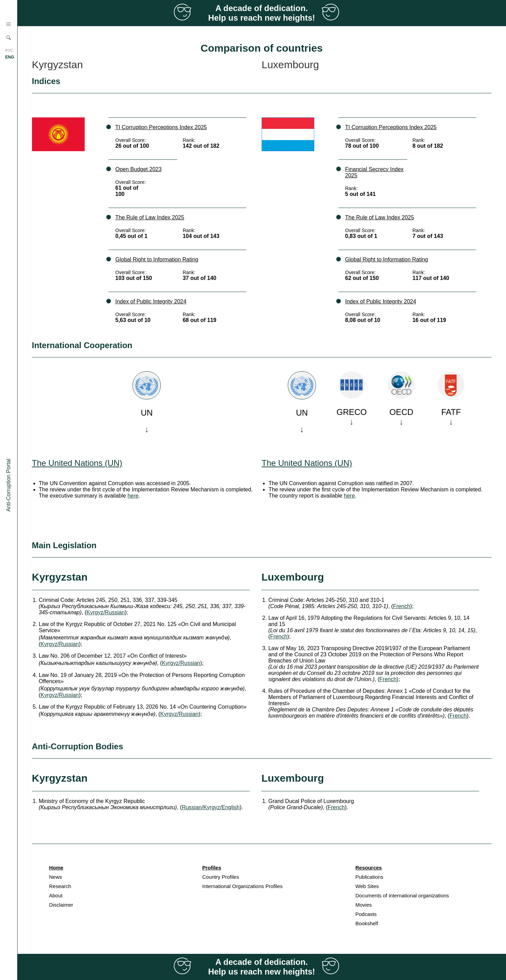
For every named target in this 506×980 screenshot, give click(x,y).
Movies (364, 905)
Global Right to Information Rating (157, 259)
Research (60, 886)
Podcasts (366, 914)
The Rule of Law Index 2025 (150, 217)
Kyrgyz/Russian (106, 612)
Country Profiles (221, 877)
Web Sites (367, 886)
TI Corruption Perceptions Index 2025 (161, 127)
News (56, 877)
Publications (370, 877)
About (56, 895)
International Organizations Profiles (243, 886)
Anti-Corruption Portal (8, 485)
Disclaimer (61, 905)
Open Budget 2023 (138, 169)
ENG (10, 57)
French (402, 606)
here (133, 496)
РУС (9, 51)
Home (56, 868)
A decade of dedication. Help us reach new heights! (262, 13)
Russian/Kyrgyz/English (211, 807)
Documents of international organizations (402, 895)
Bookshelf (367, 923)
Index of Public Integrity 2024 (151, 301)
